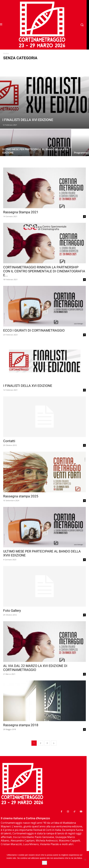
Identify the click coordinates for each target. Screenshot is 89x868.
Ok (45, 863)
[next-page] (54, 743)
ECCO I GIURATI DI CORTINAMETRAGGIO (34, 330)
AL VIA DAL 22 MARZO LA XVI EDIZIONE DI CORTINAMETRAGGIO (35, 668)
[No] (85, 860)
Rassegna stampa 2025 (21, 496)
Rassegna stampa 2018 (21, 725)
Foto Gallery (12, 611)
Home (6, 53)
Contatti (9, 441)
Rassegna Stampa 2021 (21, 212)
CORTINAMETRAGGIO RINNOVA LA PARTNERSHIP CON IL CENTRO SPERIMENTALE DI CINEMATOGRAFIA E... (44, 271)
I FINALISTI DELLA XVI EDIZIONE (28, 386)
